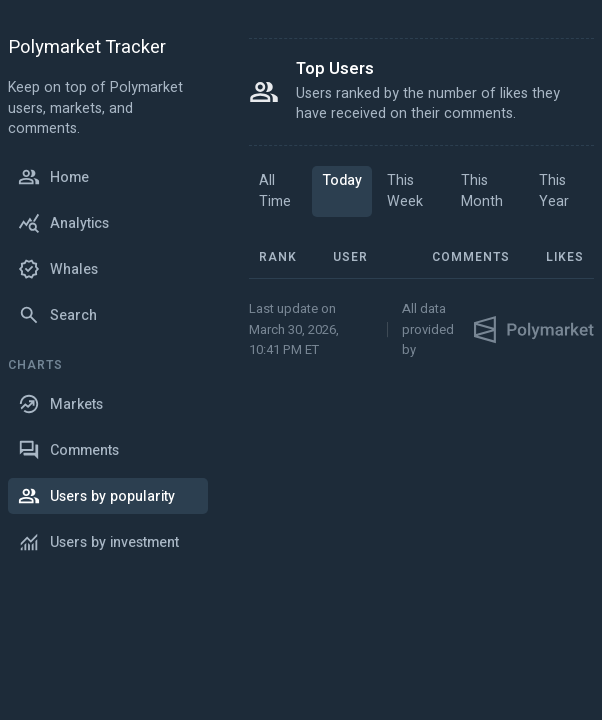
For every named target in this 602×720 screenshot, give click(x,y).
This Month (482, 191)
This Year (554, 191)
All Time (275, 191)
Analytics (63, 223)
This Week (405, 191)
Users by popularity (96, 496)
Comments (68, 450)
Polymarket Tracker (87, 48)
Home (53, 177)
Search (57, 315)
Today (342, 180)
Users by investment (98, 542)
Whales (58, 269)
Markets (60, 404)
